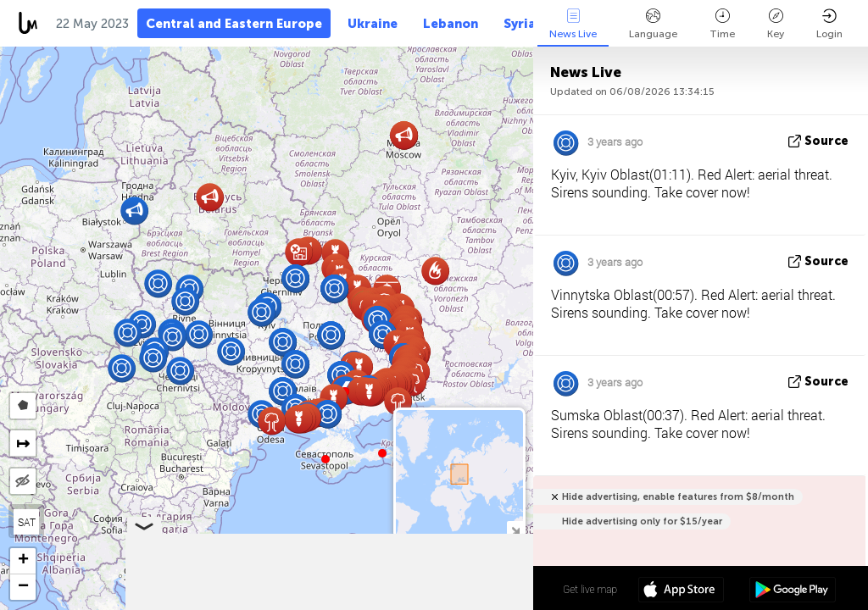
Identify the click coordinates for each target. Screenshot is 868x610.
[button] (382, 453)
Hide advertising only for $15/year (642, 521)
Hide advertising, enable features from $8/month (678, 497)
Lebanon (451, 24)
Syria (520, 24)
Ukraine (373, 24)
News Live (573, 24)
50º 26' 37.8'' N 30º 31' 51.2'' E (467, 589)
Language (653, 24)
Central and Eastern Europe (234, 24)
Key (776, 24)
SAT (27, 522)
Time (722, 24)
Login (829, 24)
